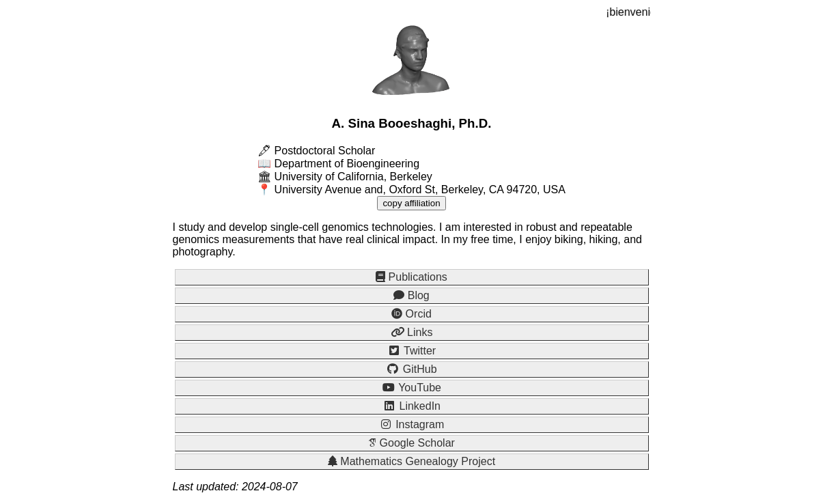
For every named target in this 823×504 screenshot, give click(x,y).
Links (412, 332)
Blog (411, 295)
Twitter (411, 351)
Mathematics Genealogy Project (411, 461)
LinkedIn (411, 406)
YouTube (411, 388)
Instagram (412, 424)
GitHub (411, 369)
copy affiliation (411, 203)
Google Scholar (411, 443)
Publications (411, 277)
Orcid (411, 314)
